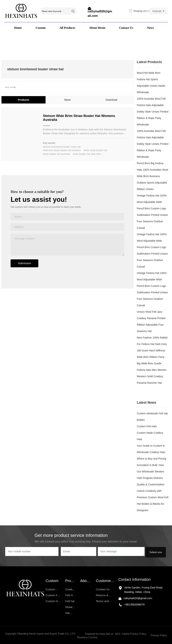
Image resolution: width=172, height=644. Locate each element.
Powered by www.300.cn (99, 634)
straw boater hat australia (56, 154)
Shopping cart (139, 11)
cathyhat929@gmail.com (138, 598)
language (157, 11)
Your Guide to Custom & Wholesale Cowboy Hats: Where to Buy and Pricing (152, 452)
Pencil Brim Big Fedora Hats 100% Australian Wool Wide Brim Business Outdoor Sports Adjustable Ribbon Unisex (152, 176)
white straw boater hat (95, 150)
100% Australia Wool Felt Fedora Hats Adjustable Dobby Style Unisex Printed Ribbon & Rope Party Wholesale (153, 112)
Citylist (126, 634)
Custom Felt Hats (147, 426)
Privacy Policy (139, 634)
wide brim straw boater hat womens (62, 150)
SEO (118, 634)
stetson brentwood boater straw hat (62, 147)
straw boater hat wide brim (87, 154)
